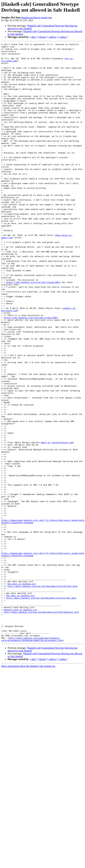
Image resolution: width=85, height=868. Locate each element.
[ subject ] (53, 37)
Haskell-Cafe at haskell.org (20, 723)
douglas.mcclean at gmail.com (36, 18)
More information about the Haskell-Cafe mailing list (28, 786)
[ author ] (63, 37)
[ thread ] (42, 37)
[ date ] (33, 37)
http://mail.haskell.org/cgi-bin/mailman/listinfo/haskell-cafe (41, 726)
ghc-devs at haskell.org (22, 692)
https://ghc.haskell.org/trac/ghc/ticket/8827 (33, 330)
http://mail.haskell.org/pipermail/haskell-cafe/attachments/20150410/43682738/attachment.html (32, 759)
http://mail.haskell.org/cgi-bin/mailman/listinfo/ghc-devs (43, 695)
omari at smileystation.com (57, 522)
